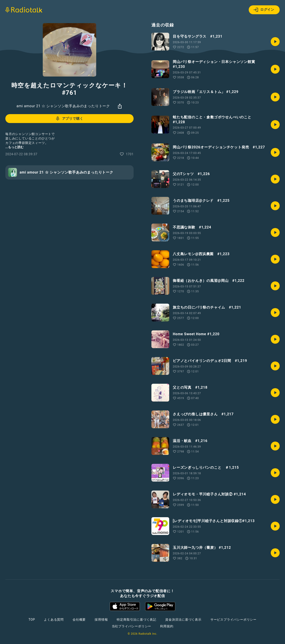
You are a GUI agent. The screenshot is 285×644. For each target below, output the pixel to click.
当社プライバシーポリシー (132, 626)
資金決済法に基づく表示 (183, 620)
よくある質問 (54, 620)
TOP (32, 620)
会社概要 (79, 620)
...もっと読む (14, 147)
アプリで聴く (69, 119)
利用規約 (167, 626)
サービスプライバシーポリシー (233, 620)
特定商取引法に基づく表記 (136, 620)
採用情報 (101, 620)
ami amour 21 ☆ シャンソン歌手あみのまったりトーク (63, 106)
